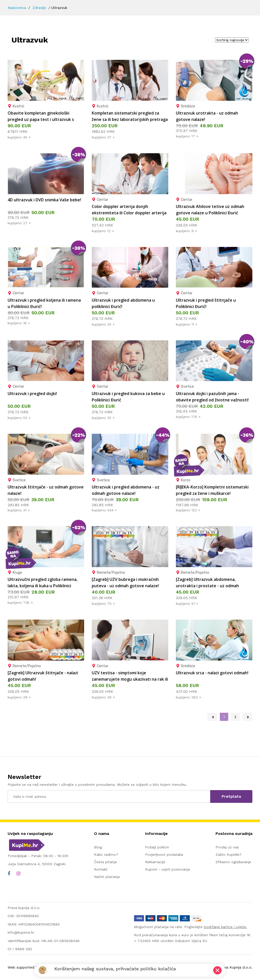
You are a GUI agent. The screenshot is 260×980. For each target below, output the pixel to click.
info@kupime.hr (21, 932)
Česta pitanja (105, 862)
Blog (98, 847)
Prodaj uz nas (227, 847)
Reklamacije (155, 862)
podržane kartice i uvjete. (225, 927)
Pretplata (231, 796)
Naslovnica (17, 8)
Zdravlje (39, 8)
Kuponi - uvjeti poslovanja (167, 869)
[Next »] (247, 717)
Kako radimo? (106, 855)
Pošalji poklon (157, 847)
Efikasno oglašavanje (233, 862)
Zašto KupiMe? (229, 855)
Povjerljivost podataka (164, 855)
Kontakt (101, 869)
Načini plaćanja (107, 877)
